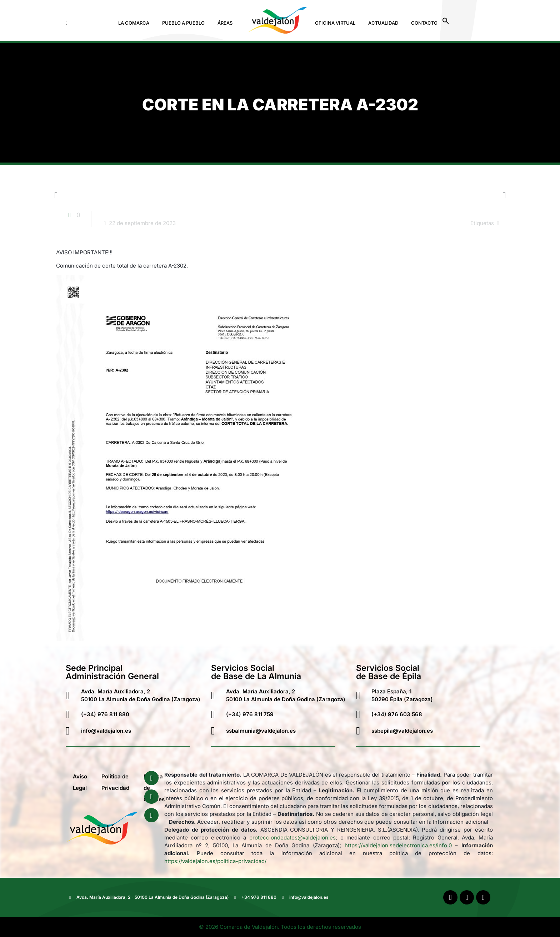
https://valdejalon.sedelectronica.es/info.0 (398, 845)
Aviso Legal (80, 782)
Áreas (225, 23)
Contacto (424, 23)
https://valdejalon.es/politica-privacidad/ (215, 861)
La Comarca (134, 23)
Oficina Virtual (335, 23)
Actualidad (383, 23)
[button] (136, 23)
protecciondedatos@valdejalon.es (292, 838)
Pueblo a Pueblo (183, 23)
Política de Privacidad (115, 782)
